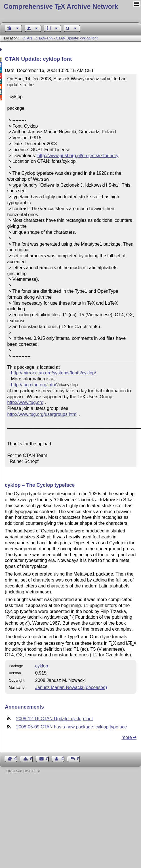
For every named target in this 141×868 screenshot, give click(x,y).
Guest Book (16, 759)
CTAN (27, 38)
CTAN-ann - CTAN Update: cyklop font (67, 38)
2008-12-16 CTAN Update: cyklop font (54, 719)
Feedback (79, 759)
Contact (47, 759)
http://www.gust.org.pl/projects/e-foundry (78, 156)
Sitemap (31, 759)
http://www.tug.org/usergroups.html (42, 414)
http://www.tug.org (25, 402)
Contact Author (63, 759)
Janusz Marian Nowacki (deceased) (71, 687)
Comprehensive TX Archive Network (61, 7)
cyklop (42, 666)
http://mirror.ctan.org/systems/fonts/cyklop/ (54, 373)
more (127, 737)
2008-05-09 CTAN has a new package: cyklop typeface (71, 727)
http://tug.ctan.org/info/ (34, 385)
